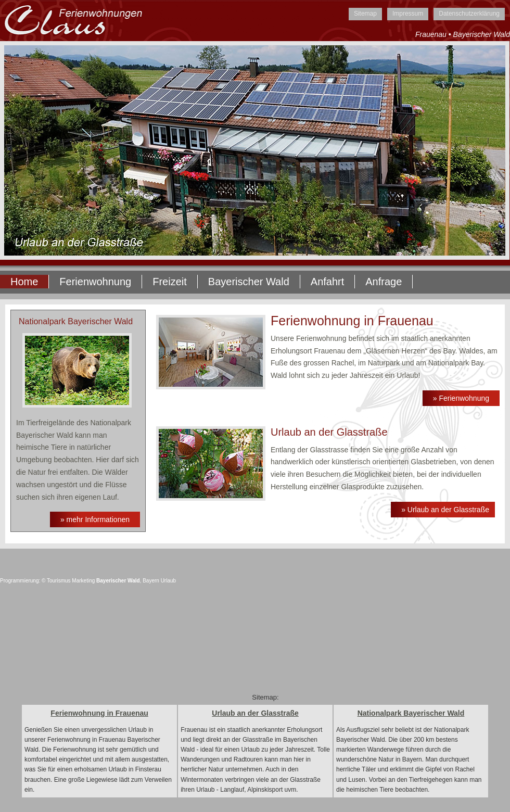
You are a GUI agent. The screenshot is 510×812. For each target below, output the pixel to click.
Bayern (151, 581)
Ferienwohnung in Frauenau (99, 713)
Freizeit (170, 282)
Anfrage (384, 282)
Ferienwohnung (95, 282)
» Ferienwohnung (461, 398)
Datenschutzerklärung (469, 14)
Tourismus (59, 581)
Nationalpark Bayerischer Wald (411, 713)
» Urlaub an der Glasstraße (445, 510)
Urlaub (168, 581)
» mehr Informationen (95, 519)
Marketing (83, 581)
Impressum (408, 14)
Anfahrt (327, 282)
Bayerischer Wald (249, 282)
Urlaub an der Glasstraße (255, 713)
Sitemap (365, 14)
